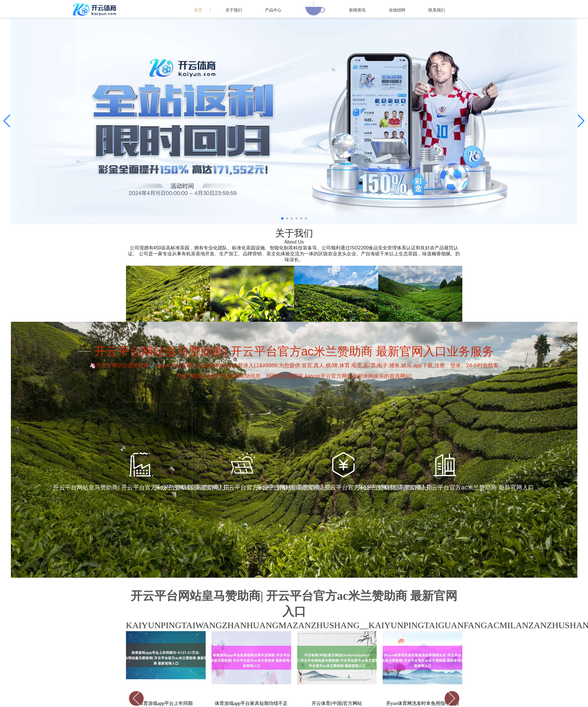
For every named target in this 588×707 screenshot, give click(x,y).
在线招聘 (397, 10)
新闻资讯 (357, 10)
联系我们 (437, 10)
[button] (581, 121)
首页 (198, 10)
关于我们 (234, 10)
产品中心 (273, 10)
